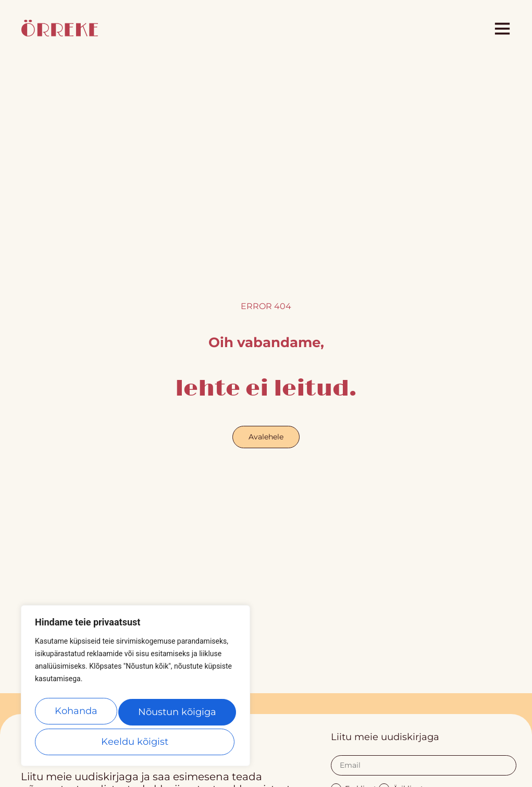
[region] (135, 690)
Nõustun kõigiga (135, 742)
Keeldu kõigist (177, 715)
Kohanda (77, 715)
